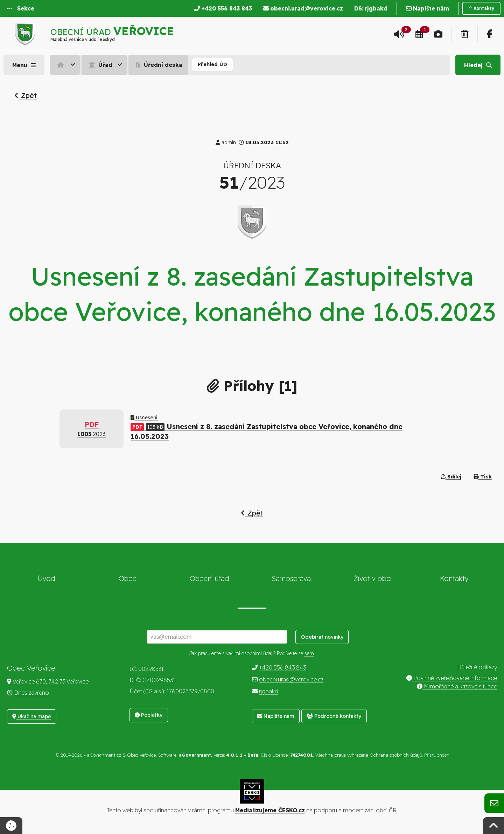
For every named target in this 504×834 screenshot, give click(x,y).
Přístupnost (436, 755)
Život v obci (373, 578)
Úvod (46, 578)
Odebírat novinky (322, 637)
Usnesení (144, 418)
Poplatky (149, 715)
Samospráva (291, 578)
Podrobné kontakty (334, 716)
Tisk (483, 477)
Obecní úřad (209, 578)
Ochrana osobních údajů (396, 755)
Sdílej (451, 477)
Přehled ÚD (212, 64)
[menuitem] (66, 65)
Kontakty (454, 578)
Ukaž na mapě (31, 716)
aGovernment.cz (104, 755)
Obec (128, 578)
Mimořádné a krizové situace (457, 686)
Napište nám (276, 716)
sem (309, 653)
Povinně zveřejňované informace (452, 678)
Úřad (100, 65)
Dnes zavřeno (31, 693)
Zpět (26, 95)
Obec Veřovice (141, 755)
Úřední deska (158, 65)
